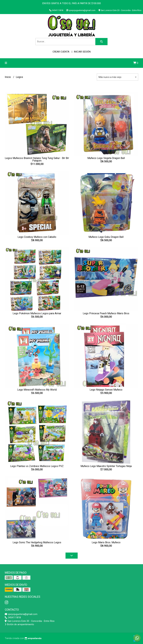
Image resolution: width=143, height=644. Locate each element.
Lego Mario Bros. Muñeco (106, 542)
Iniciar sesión (82, 52)
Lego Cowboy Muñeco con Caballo (37, 237)
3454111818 (13, 618)
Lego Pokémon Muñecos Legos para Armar (37, 313)
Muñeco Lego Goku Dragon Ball (106, 237)
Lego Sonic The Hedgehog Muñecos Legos (37, 542)
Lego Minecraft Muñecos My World (37, 390)
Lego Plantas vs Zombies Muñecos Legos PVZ (37, 466)
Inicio (8, 77)
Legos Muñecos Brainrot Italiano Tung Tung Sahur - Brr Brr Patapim (37, 159)
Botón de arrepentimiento (19, 624)
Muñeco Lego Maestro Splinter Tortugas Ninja (106, 466)
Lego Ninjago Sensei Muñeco (106, 390)
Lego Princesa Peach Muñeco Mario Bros (106, 313)
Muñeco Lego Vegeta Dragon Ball (106, 158)
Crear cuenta (61, 52)
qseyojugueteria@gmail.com (21, 614)
